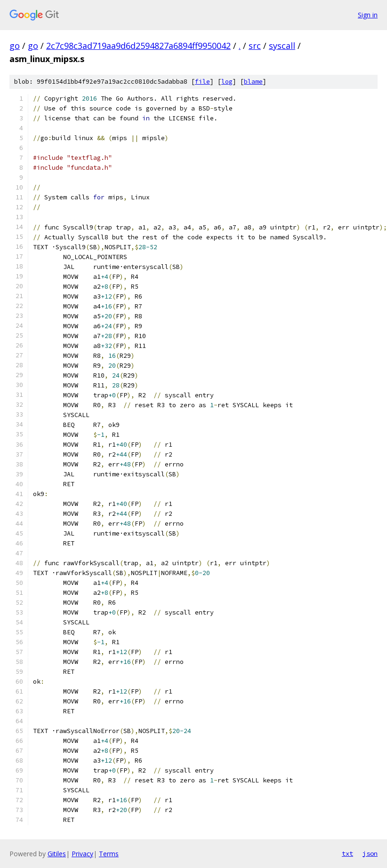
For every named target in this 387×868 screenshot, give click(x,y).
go (15, 46)
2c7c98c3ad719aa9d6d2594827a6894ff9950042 (138, 46)
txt (347, 853)
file (202, 82)
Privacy (82, 854)
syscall (282, 46)
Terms (109, 854)
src (255, 46)
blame (253, 82)
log (227, 82)
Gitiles (57, 854)
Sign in (368, 15)
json (370, 853)
